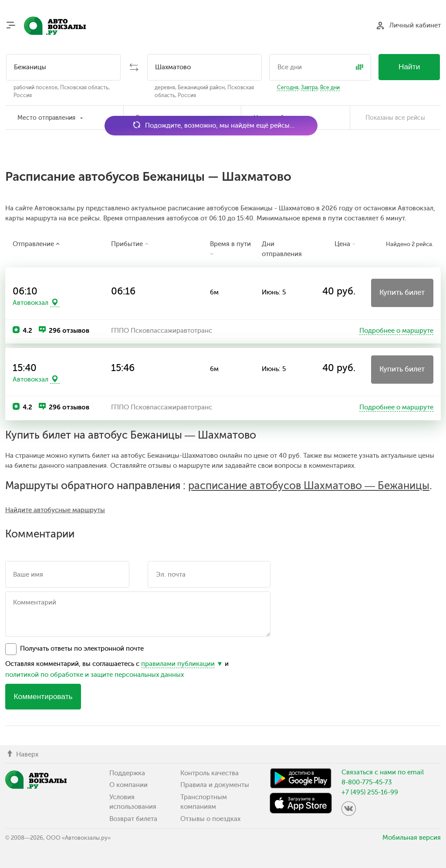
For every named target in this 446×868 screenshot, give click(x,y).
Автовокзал (30, 303)
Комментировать (43, 696)
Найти (409, 67)
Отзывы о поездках (210, 819)
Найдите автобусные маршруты (55, 510)
